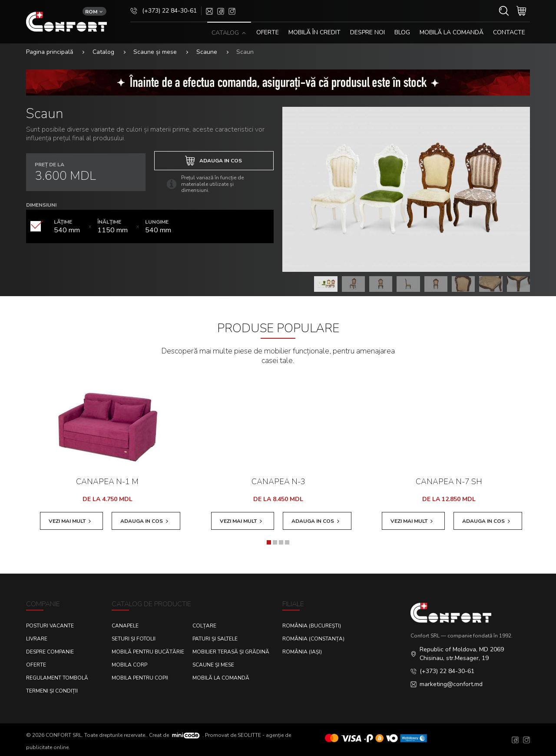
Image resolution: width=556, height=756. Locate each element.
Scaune (207, 52)
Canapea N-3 (278, 482)
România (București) (312, 626)
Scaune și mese (155, 52)
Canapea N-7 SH (449, 482)
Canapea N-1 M (107, 482)
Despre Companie (50, 652)
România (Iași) (302, 652)
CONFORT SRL (64, 735)
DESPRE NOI (367, 32)
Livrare (37, 639)
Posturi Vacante (50, 626)
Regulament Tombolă (57, 678)
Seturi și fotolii (134, 639)
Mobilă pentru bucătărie (148, 652)
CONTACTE (509, 32)
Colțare (204, 626)
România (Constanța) (313, 639)
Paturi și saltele (215, 639)
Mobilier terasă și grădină (231, 652)
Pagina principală (50, 52)
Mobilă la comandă (452, 32)
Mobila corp (129, 665)
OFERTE (268, 32)
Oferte (36, 665)
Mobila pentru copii (140, 678)
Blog (402, 32)
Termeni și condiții (52, 691)
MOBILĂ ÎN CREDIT (314, 32)
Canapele (125, 626)
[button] (269, 542)
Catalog (103, 52)
